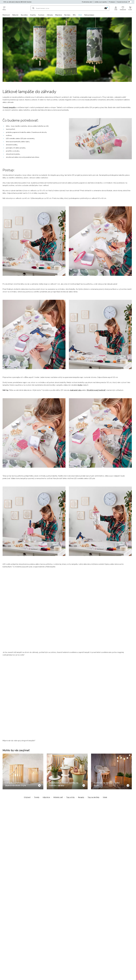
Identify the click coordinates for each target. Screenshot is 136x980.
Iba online (24, 15)
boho (80, 385)
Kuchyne (41, 15)
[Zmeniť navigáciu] (4, 8)
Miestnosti (6, 15)
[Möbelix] (18, 8)
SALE (80, 15)
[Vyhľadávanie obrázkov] (106, 8)
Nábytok (15, 15)
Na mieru (67, 15)
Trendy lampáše (9, 107)
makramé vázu (76, 390)
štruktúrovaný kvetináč (96, 390)
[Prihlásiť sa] (116, 8)
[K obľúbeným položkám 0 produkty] (123, 8)
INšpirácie (59, 15)
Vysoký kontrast (124, 2)
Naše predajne (89, 15)
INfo (74, 15)
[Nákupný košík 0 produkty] (130, 8)
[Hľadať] (33, 8)
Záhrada (50, 15)
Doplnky (33, 15)
